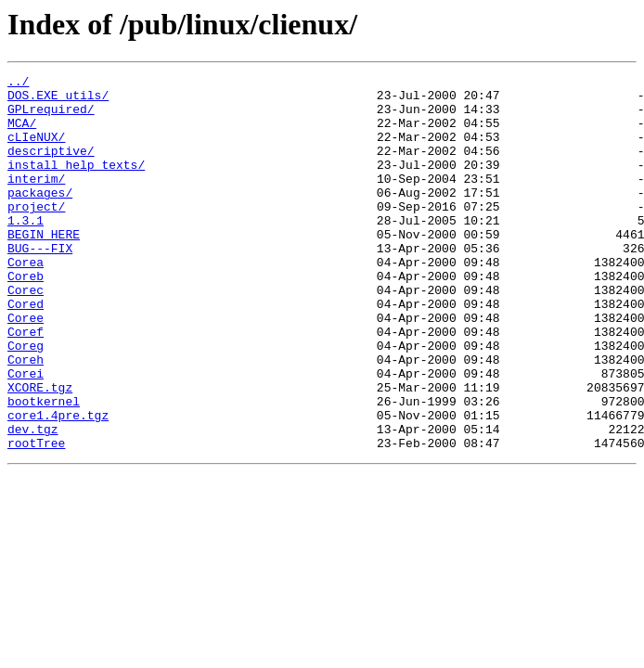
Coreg (26, 401)
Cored (26, 351)
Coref (26, 384)
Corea (26, 301)
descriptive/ (51, 167)
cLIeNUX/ (36, 150)
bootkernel (44, 468)
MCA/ (22, 134)
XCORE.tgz (40, 451)
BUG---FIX (40, 284)
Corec (26, 334)
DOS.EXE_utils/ (58, 100)
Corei (26, 434)
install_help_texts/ (76, 184)
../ (18, 83)
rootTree (36, 518)
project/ (36, 234)
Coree (26, 367)
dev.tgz (33, 501)
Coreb (26, 317)
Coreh (26, 417)
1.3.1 (26, 250)
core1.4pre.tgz (58, 484)
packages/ (40, 217)
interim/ (36, 200)
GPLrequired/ (51, 117)
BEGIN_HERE (44, 267)
